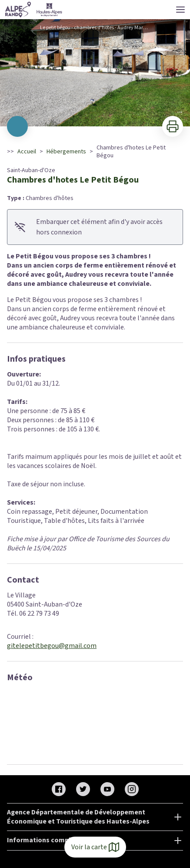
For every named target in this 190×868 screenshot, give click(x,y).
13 (113, 115)
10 (87, 115)
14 (121, 115)
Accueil (27, 152)
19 (165, 115)
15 (130, 115)
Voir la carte (95, 847)
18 (156, 115)
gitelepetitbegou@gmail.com (52, 646)
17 (147, 115)
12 (104, 115)
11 (95, 115)
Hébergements (66, 152)
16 (139, 115)
